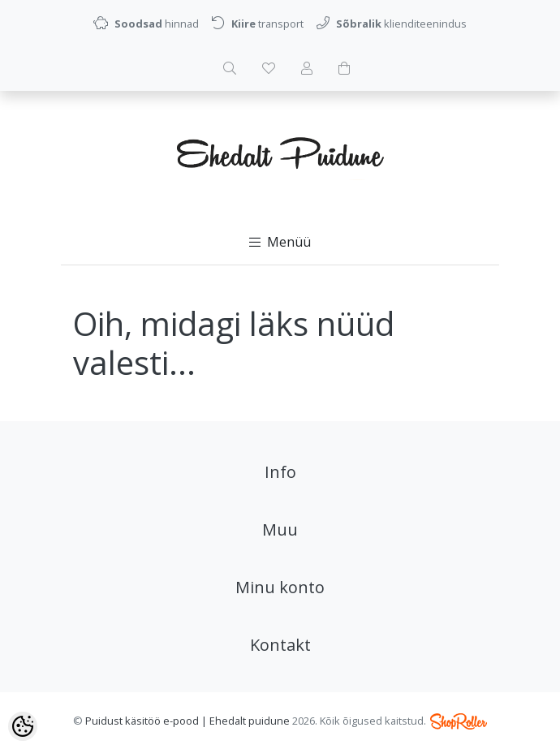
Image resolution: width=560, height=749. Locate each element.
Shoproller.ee (459, 721)
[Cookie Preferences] (23, 726)
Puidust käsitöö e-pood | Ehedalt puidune (187, 721)
